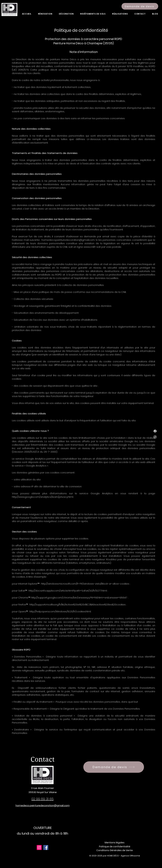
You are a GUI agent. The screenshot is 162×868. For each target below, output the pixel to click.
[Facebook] (155, 431)
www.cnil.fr (90, 247)
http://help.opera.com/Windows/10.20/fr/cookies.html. (60, 611)
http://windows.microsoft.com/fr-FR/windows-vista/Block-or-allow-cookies (85, 584)
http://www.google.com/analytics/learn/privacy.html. (43, 497)
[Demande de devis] (140, 6)
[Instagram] (155, 437)
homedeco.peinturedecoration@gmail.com (68, 240)
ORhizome (135, 856)
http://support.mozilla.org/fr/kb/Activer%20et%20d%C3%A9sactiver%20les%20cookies (78, 604)
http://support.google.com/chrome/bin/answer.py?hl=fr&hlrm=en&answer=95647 (79, 598)
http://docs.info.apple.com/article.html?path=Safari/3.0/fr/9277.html (68, 591)
